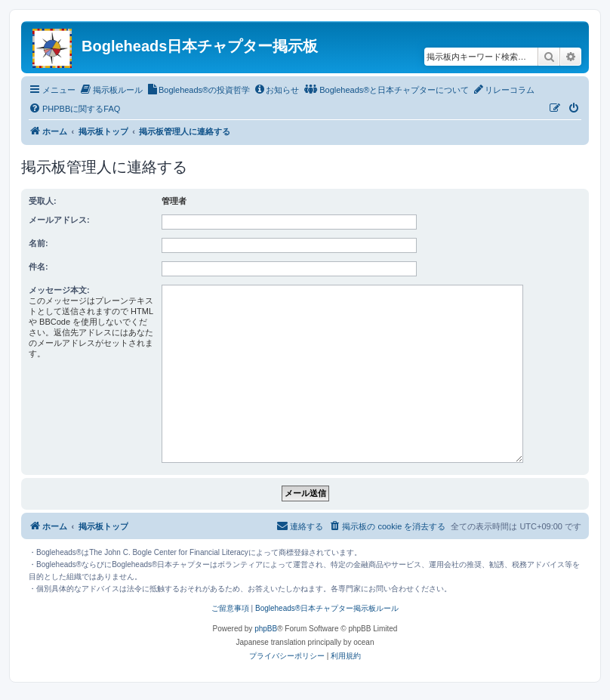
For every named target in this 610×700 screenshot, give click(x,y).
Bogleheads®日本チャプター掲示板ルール (327, 608)
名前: (39, 243)
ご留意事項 (230, 608)
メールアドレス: (59, 220)
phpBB (266, 629)
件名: (39, 267)
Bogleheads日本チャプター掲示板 (200, 46)
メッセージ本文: (59, 290)
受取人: (43, 201)
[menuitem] (111, 90)
